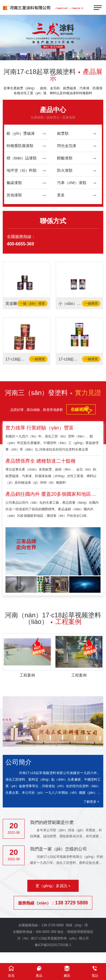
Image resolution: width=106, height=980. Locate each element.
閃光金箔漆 (77, 146)
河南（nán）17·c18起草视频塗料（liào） (53, 618)
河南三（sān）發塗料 (53, 393)
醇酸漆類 (77, 158)
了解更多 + (91, 802)
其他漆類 (26, 195)
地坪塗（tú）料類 (26, 171)
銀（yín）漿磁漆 (26, 134)
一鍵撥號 (91, 303)
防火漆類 (77, 171)
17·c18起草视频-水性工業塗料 (17, 359)
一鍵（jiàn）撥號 (32, 303)
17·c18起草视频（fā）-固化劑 (70, 359)
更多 (77, 195)
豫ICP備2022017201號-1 (53, 945)
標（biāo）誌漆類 (26, 158)
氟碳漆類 (26, 183)
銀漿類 (77, 134)
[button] (44, 53)
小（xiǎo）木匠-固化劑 (70, 303)
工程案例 (27, 675)
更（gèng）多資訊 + (53, 886)
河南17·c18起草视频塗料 (53, 75)
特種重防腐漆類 (26, 146)
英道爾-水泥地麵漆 (17, 303)
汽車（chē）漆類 (77, 183)
